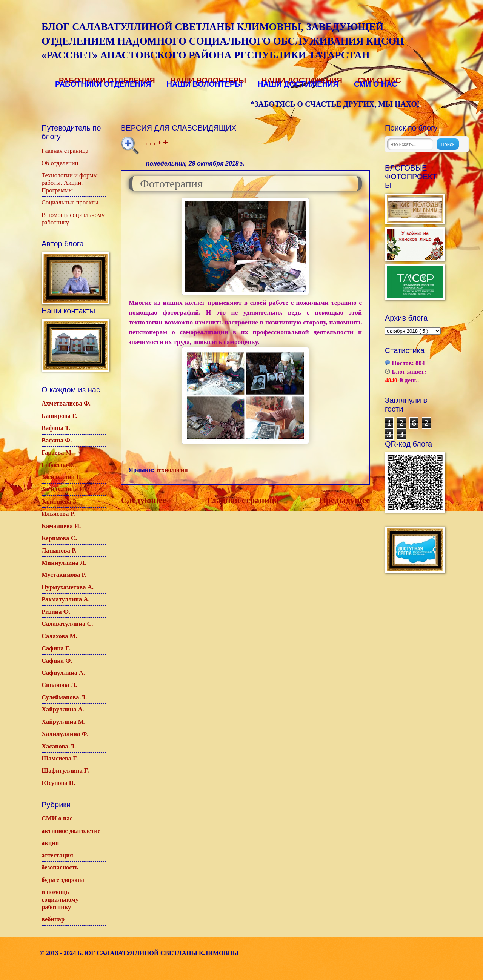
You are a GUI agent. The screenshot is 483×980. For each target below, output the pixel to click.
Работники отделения (106, 81)
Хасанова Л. (59, 746)
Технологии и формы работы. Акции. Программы (70, 183)
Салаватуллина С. (67, 624)
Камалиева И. (61, 526)
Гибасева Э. (58, 465)
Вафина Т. (56, 428)
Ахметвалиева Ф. (66, 403)
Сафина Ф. (57, 661)
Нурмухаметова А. (68, 587)
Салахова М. (59, 636)
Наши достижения (301, 81)
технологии (172, 470)
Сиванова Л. (59, 685)
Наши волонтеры (208, 81)
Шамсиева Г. (60, 758)
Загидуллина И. (64, 489)
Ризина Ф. (56, 612)
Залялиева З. (60, 502)
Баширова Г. (59, 416)
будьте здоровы (63, 880)
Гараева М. (57, 452)
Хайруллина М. (63, 722)
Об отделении (60, 163)
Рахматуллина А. (66, 599)
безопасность (60, 867)
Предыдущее (345, 500)
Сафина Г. (56, 648)
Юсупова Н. (58, 783)
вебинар (53, 919)
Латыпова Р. (59, 551)
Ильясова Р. (58, 514)
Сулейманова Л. (64, 697)
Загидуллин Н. (62, 477)
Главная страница (243, 500)
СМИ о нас (57, 818)
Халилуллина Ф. (65, 734)
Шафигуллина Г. (65, 770)
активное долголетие (71, 831)
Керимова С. (59, 538)
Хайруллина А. (63, 709)
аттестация (57, 855)
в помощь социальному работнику (60, 899)
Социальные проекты (70, 202)
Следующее (144, 500)
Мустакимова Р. (64, 575)
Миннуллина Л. (64, 563)
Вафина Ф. (57, 440)
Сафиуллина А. (63, 673)
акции (50, 843)
